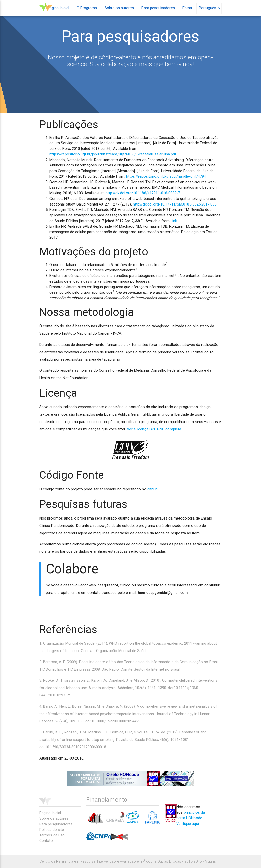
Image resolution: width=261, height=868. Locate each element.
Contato (46, 841)
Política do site (52, 830)
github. (153, 489)
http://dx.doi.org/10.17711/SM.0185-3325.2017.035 (175, 204)
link (174, 221)
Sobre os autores (119, 8)
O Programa (87, 8)
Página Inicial (58, 8)
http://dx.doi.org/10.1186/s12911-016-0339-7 (143, 193)
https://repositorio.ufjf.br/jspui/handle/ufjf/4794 (166, 177)
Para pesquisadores (158, 8)
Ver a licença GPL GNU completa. (154, 429)
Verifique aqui (188, 824)
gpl (130, 450)
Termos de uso (52, 835)
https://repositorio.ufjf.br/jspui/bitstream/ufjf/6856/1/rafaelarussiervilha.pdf (113, 154)
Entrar (187, 8)
